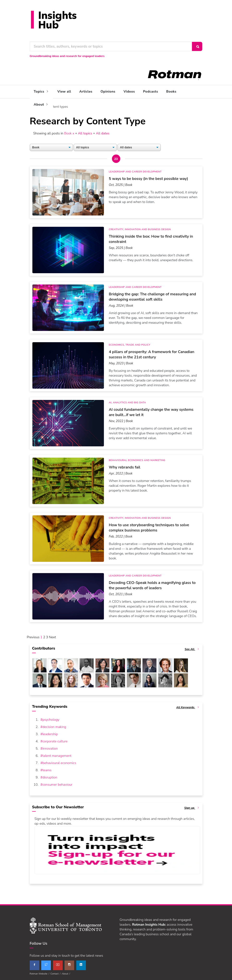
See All (192, 649)
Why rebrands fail (125, 467)
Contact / (56, 974)
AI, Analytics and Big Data (128, 403)
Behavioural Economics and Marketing (137, 460)
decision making (54, 727)
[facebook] (35, 965)
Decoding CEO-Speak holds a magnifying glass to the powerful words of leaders (152, 585)
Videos (129, 92)
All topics (86, 133)
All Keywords (188, 707)
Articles (86, 92)
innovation (50, 748)
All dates (103, 133)
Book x (69, 133)
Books (171, 92)
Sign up (192, 808)
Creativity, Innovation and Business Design (140, 229)
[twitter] (46, 965)
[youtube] (58, 965)
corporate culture (55, 741)
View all (64, 92)
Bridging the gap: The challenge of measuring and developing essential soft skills (153, 297)
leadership (50, 734)
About (41, 104)
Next (53, 637)
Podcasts (150, 92)
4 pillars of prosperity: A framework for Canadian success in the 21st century (152, 354)
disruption (50, 777)
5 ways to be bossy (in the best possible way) (149, 178)
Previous (33, 637)
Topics (42, 92)
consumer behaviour (57, 784)
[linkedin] (81, 965)
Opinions (108, 92)
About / (66, 974)
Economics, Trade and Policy (130, 345)
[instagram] (69, 965)
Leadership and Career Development (135, 172)
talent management (57, 756)
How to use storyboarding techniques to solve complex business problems (149, 527)
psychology (51, 719)
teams (47, 770)
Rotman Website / (40, 974)
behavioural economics (59, 763)
